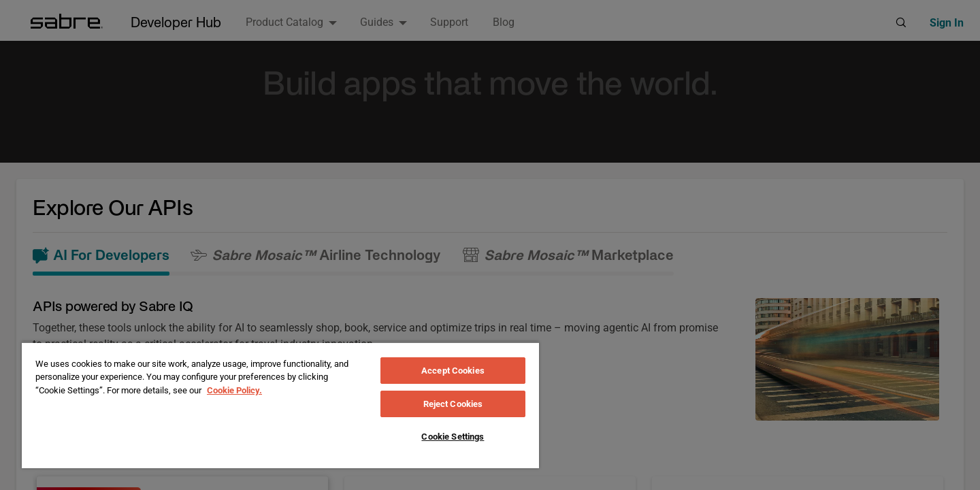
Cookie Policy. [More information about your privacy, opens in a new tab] (234, 390)
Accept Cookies (453, 371)
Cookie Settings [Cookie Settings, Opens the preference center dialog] (453, 437)
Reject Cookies (453, 404)
